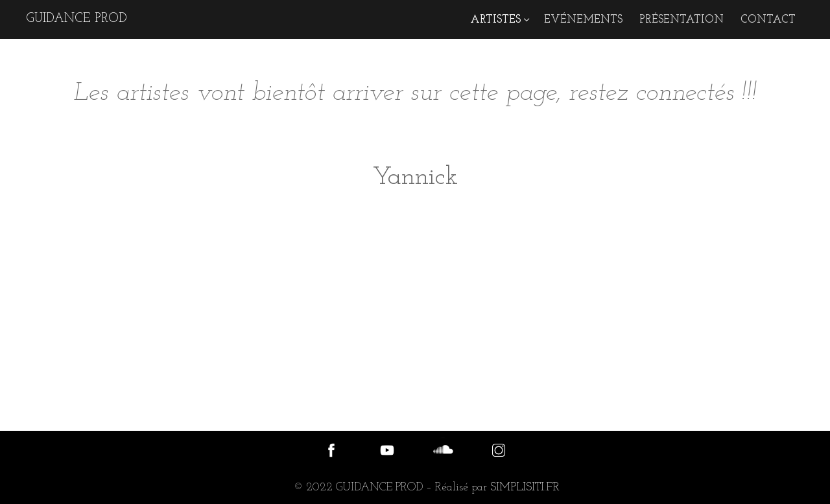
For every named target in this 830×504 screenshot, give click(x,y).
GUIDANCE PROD (77, 19)
